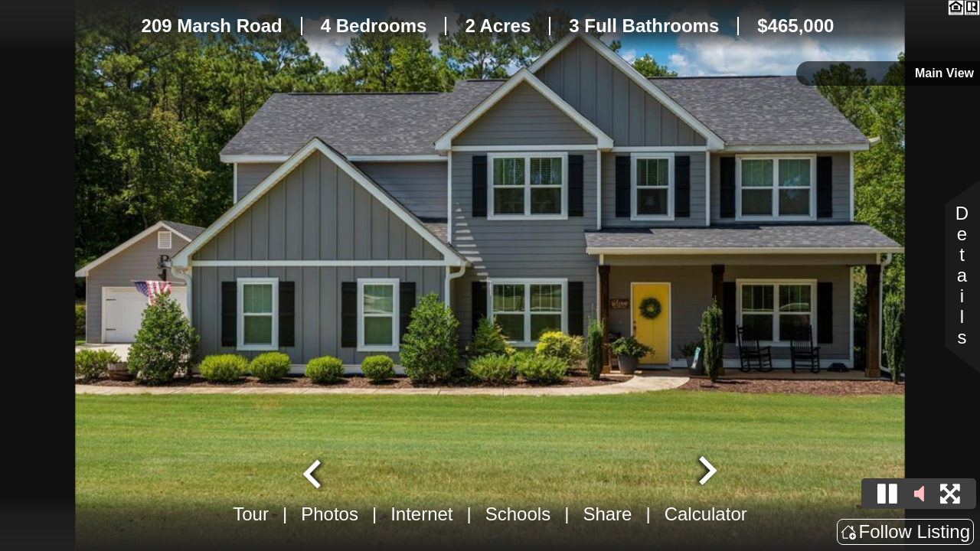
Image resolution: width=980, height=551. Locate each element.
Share (607, 514)
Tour (251, 514)
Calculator (706, 514)
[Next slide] (706, 472)
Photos (330, 514)
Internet (421, 514)
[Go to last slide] (314, 472)
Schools (518, 514)
